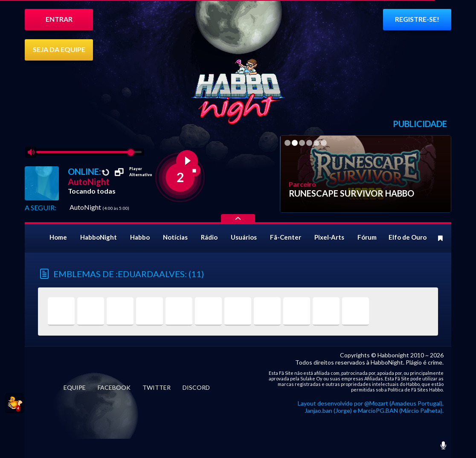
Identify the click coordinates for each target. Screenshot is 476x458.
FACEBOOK (114, 387)
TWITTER (157, 387)
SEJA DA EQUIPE (59, 49)
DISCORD (196, 387)
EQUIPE (75, 387)
